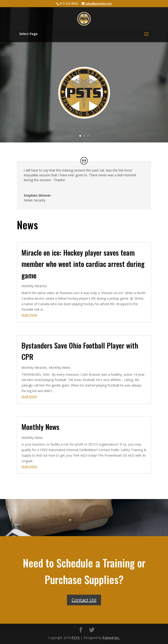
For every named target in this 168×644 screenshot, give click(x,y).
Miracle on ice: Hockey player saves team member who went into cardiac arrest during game (83, 264)
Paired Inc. (111, 638)
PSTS (76, 638)
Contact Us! (84, 600)
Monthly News (60, 368)
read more (29, 315)
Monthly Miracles (34, 286)
